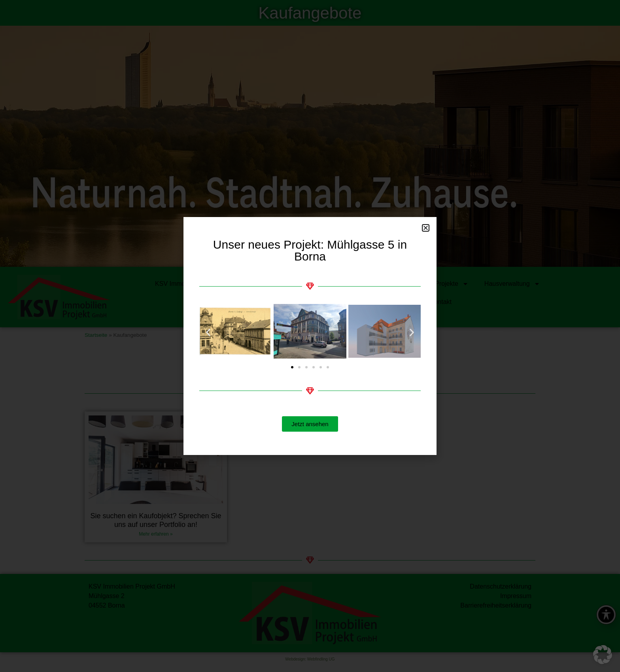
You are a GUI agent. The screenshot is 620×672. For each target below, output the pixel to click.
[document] (310, 336)
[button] (603, 655)
